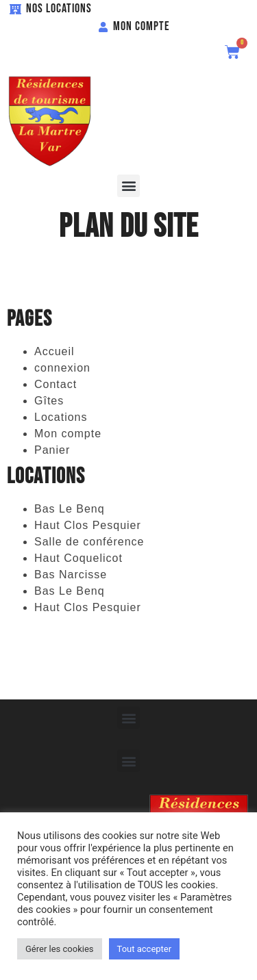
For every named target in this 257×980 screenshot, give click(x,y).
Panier (52, 450)
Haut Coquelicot (78, 558)
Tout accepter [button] (145, 949)
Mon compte (68, 434)
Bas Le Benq (70, 509)
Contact (56, 384)
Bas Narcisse (71, 575)
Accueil (54, 351)
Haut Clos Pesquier (88, 525)
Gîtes (49, 401)
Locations (61, 417)
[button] (128, 186)
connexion (62, 368)
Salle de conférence (89, 542)
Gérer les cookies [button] (60, 949)
